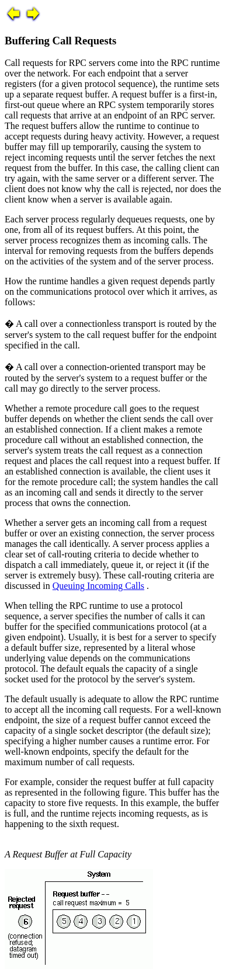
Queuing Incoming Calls (98, 586)
